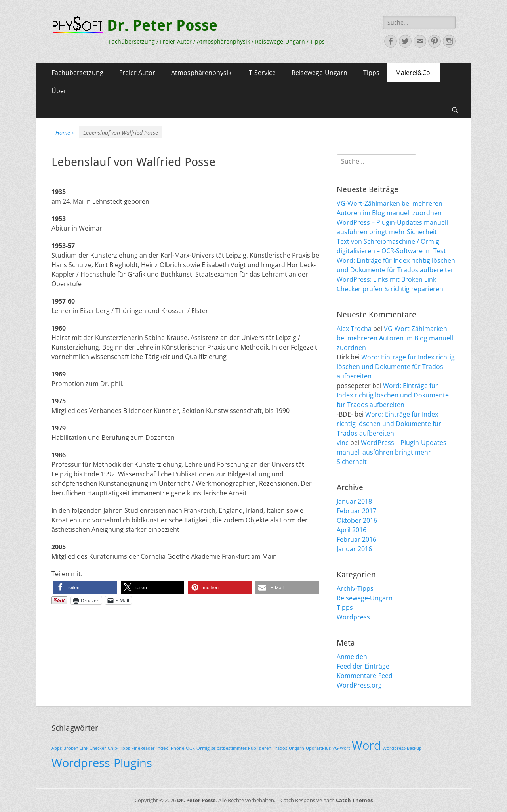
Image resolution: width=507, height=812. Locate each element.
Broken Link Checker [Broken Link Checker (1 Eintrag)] (85, 748)
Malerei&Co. (414, 73)
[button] (85, 588)
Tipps (371, 73)
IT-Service (261, 73)
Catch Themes (354, 800)
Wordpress (353, 617)
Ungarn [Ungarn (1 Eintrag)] (296, 748)
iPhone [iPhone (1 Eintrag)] (177, 748)
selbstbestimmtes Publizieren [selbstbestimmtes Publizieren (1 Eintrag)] (241, 748)
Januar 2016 (354, 549)
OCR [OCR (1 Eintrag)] (190, 748)
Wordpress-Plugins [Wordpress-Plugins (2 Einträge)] (102, 763)
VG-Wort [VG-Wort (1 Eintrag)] (341, 748)
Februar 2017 (356, 511)
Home (65, 133)
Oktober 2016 (357, 520)
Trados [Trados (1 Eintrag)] (280, 748)
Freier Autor (137, 73)
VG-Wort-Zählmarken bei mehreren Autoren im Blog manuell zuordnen (395, 338)
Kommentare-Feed (365, 676)
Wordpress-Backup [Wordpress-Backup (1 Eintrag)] (402, 748)
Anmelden (352, 657)
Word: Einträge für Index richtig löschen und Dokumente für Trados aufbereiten (396, 367)
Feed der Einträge (363, 666)
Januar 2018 (354, 501)
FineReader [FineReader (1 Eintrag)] (143, 748)
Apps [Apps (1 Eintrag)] (57, 748)
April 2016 (352, 530)
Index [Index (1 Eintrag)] (162, 748)
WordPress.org (359, 685)
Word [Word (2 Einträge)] (366, 745)
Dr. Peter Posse (162, 25)
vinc (343, 443)
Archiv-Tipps (355, 588)
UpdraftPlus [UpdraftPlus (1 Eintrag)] (318, 748)
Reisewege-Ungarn (319, 73)
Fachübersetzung (77, 73)
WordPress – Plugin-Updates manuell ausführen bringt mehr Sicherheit (392, 452)
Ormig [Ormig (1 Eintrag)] (203, 748)
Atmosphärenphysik (201, 73)
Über (59, 91)
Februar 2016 (356, 539)
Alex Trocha (354, 329)
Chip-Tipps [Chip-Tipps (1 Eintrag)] (119, 748)
